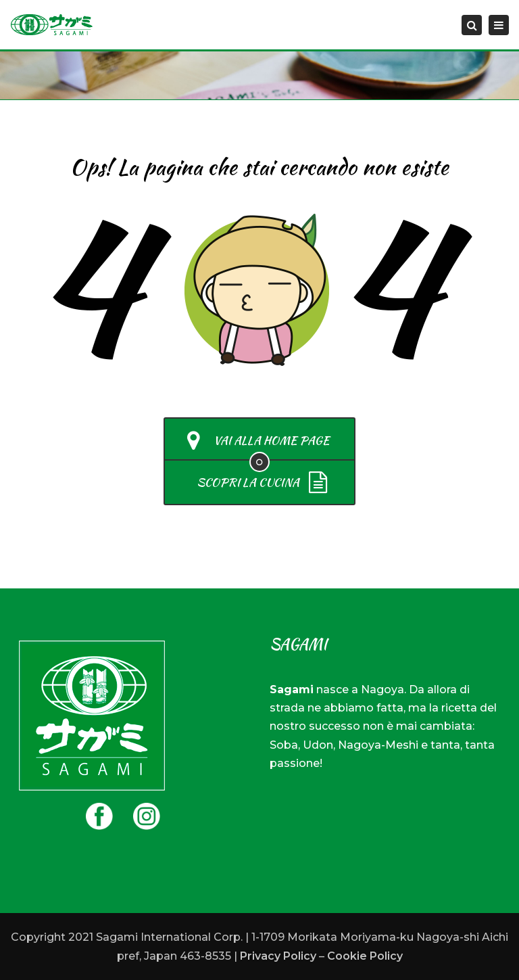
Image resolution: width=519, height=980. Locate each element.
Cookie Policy (365, 956)
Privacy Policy (278, 956)
